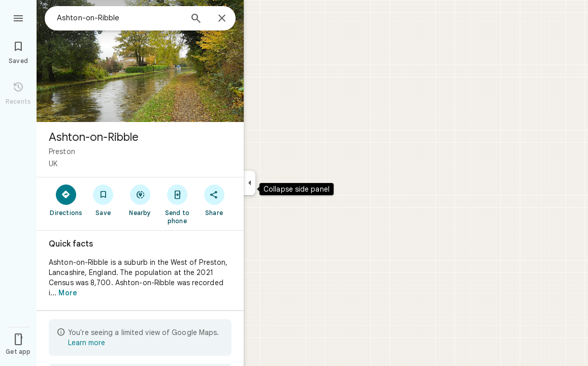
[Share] (214, 200)
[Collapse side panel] (250, 183)
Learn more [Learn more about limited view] (87, 343)
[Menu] (18, 17)
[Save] (103, 200)
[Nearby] (140, 200)
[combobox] (119, 18)
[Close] (222, 19)
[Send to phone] (177, 204)
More (68, 293)
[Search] (196, 19)
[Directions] (66, 200)
